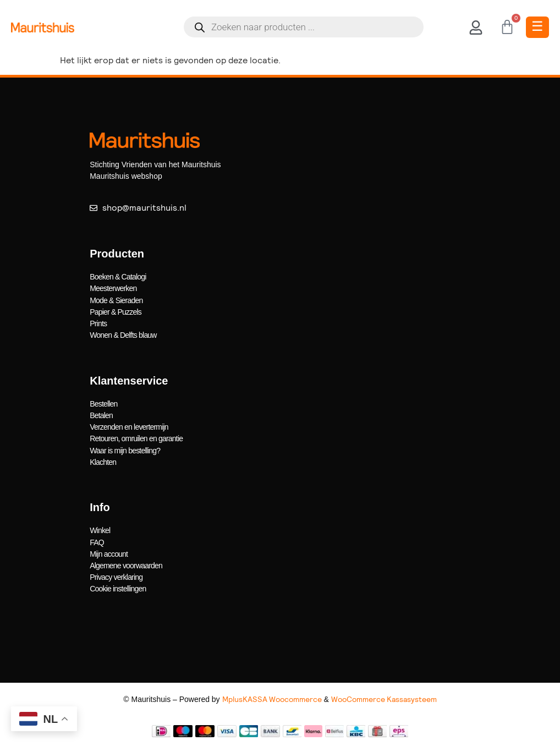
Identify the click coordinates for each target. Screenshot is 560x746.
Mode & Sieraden (116, 300)
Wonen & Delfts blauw (123, 334)
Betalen (101, 414)
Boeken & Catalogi (118, 277)
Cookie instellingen (118, 587)
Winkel (100, 529)
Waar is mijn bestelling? (125, 449)
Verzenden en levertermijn (129, 426)
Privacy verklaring (116, 575)
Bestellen (103, 403)
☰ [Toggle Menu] (537, 26)
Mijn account (109, 552)
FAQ (97, 541)
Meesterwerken (113, 288)
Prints (98, 323)
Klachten (103, 460)
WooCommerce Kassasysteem (384, 697)
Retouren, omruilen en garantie (136, 437)
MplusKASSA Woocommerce (272, 697)
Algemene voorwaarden (126, 564)
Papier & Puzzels (116, 311)
